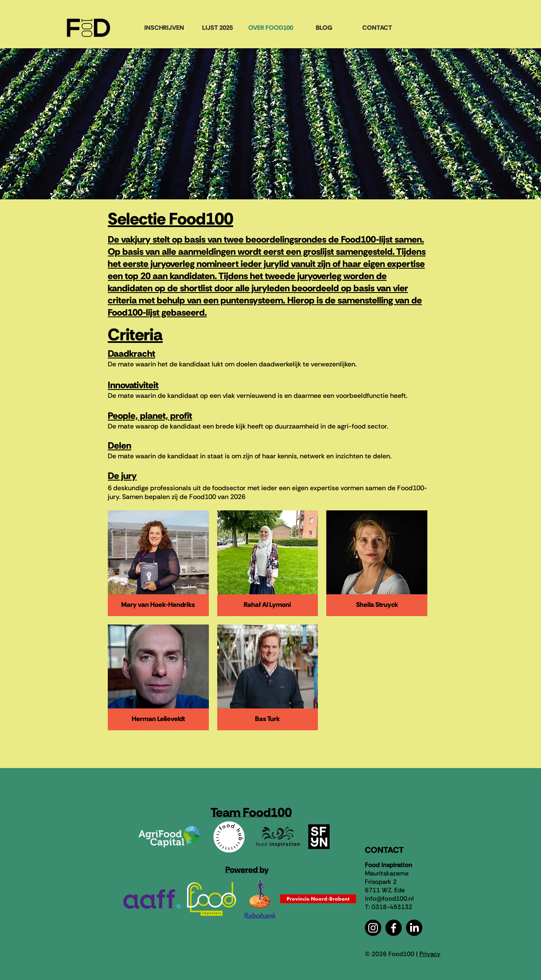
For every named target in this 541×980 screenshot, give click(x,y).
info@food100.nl (389, 899)
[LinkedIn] (414, 928)
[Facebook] (394, 928)
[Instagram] (373, 928)
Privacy (430, 954)
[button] (158, 563)
